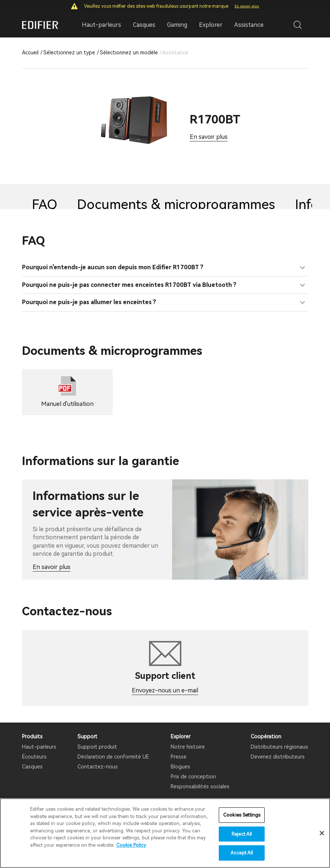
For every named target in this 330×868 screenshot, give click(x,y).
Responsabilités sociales (200, 786)
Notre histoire (188, 747)
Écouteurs (34, 757)
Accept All (242, 853)
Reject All (242, 834)
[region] (165, 833)
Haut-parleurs (39, 747)
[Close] (322, 833)
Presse (179, 757)
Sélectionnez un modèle (129, 53)
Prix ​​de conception (193, 777)
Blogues (180, 767)
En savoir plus (247, 6)
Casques (32, 767)
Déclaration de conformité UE (113, 757)
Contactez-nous (98, 767)
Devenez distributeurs (278, 757)
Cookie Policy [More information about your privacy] (131, 845)
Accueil (30, 53)
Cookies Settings (242, 815)
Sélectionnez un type (69, 53)
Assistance (249, 25)
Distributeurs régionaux (279, 747)
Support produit (97, 747)
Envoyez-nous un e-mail (165, 690)
